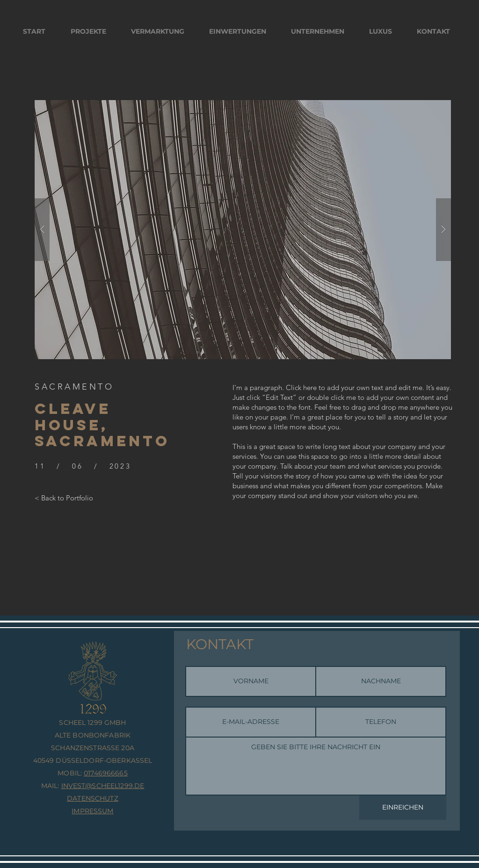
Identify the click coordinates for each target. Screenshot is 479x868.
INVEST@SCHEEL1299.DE (103, 786)
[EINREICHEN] (403, 808)
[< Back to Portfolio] (64, 498)
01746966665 (106, 773)
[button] (243, 230)
